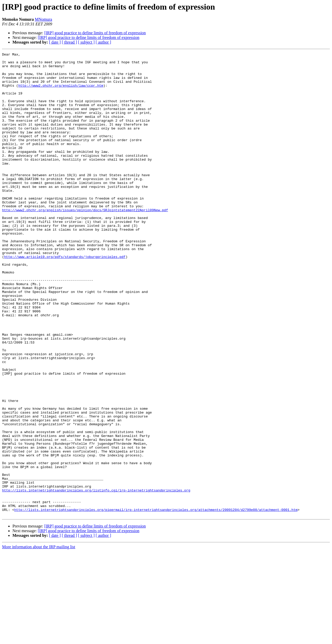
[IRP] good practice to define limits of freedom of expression (95, 33)
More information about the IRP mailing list (39, 639)
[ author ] (103, 42)
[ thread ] (69, 42)
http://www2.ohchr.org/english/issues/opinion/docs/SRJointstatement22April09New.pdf (85, 242)
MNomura (43, 19)
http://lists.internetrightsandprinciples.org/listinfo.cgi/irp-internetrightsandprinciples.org (96, 578)
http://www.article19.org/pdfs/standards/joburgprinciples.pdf (65, 298)
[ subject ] (86, 42)
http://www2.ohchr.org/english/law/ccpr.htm (61, 92)
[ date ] (55, 42)
